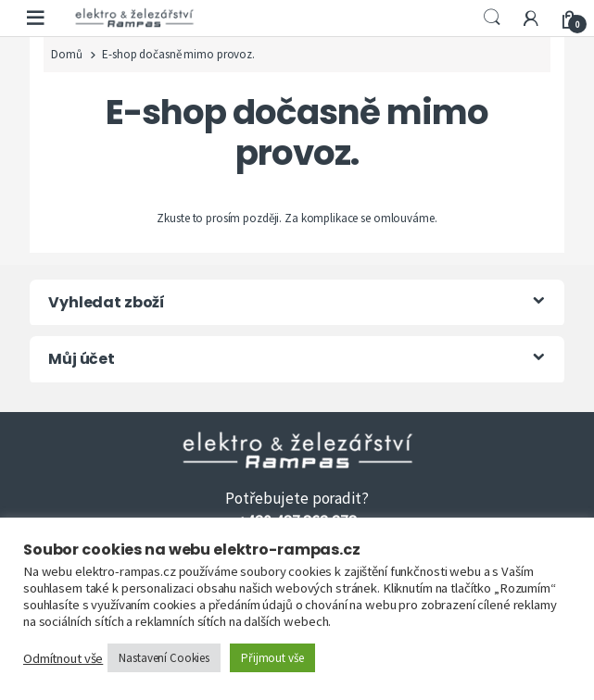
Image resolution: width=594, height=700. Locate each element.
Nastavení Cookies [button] (164, 658)
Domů (66, 54)
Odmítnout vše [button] (63, 658)
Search (492, 18)
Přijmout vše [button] (272, 658)
